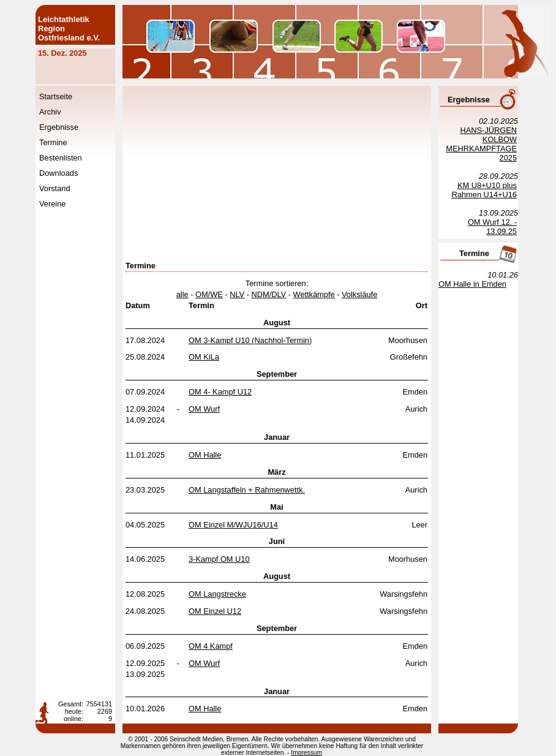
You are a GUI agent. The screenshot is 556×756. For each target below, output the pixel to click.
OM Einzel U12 (215, 611)
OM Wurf (204, 409)
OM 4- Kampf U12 (220, 392)
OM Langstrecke (217, 594)
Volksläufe (359, 294)
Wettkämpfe (314, 294)
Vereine (52, 204)
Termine (53, 142)
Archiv (50, 112)
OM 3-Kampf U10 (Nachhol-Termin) (250, 340)
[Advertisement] (331, 175)
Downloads (58, 173)
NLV (237, 294)
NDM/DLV (269, 294)
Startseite (56, 96)
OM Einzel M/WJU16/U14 (233, 525)
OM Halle (205, 455)
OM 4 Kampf (211, 646)
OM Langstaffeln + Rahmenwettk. (247, 490)
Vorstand (55, 188)
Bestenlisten (61, 158)
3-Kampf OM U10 (219, 559)
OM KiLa (204, 357)
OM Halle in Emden (472, 284)
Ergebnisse (59, 127)
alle (182, 294)
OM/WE (209, 294)
